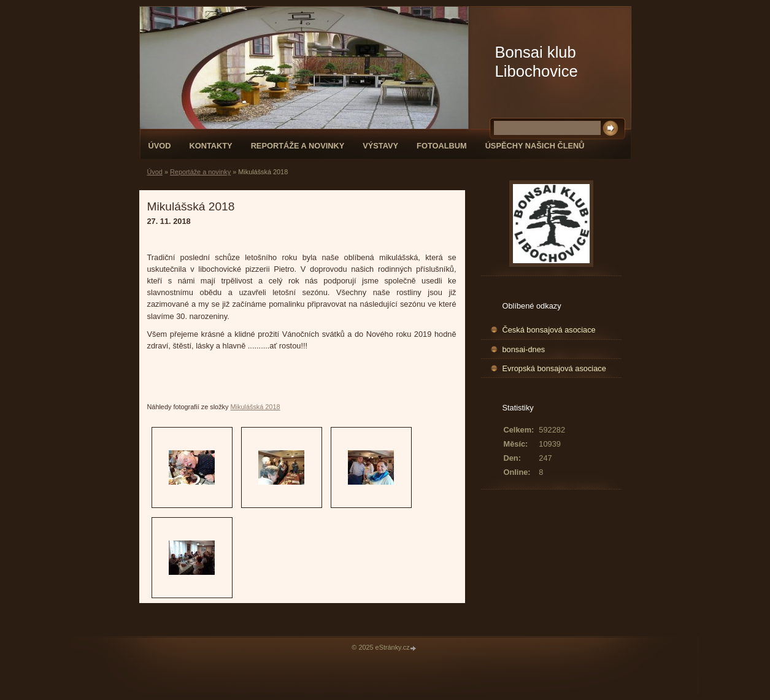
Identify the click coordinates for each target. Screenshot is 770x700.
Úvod (160, 146)
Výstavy (380, 146)
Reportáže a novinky (298, 146)
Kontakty (210, 146)
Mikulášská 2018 (256, 407)
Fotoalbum (442, 146)
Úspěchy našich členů (535, 146)
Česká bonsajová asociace (549, 330)
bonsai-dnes (524, 349)
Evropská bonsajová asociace (554, 368)
